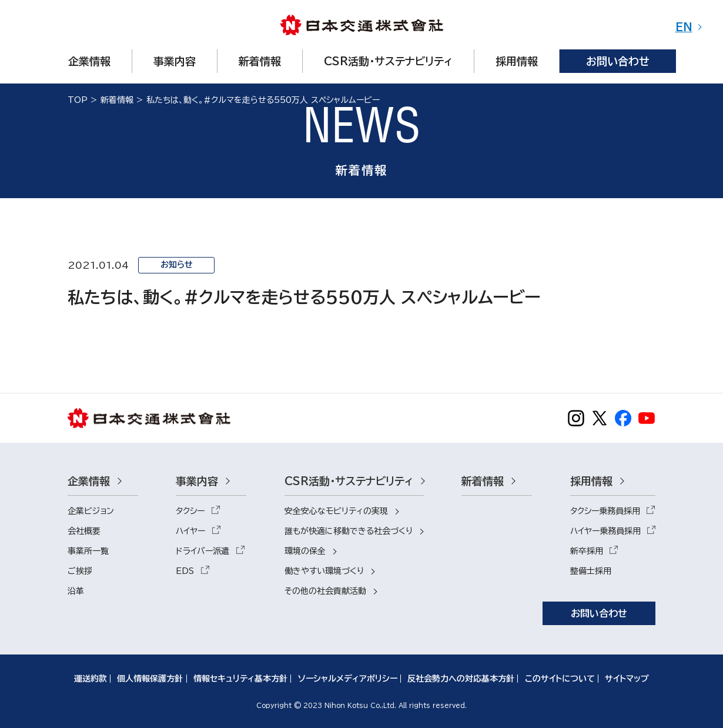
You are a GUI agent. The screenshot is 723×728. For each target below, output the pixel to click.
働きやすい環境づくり (324, 571)
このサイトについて (560, 679)
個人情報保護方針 (150, 679)
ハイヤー (190, 531)
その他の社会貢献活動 (325, 591)
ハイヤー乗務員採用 (605, 531)
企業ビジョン (91, 511)
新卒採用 (587, 551)
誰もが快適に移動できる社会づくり (349, 531)
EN (684, 27)
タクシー (190, 511)
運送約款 (91, 679)
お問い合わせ (599, 613)
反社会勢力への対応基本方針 (461, 679)
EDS (185, 571)
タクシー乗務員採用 (605, 511)
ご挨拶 (80, 571)
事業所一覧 (88, 551)
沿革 (76, 591)
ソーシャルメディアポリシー (348, 679)
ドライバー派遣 (202, 551)
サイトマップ (627, 679)
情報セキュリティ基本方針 (240, 679)
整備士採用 (591, 571)
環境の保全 (305, 551)
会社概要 (84, 531)
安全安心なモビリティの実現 (336, 511)
